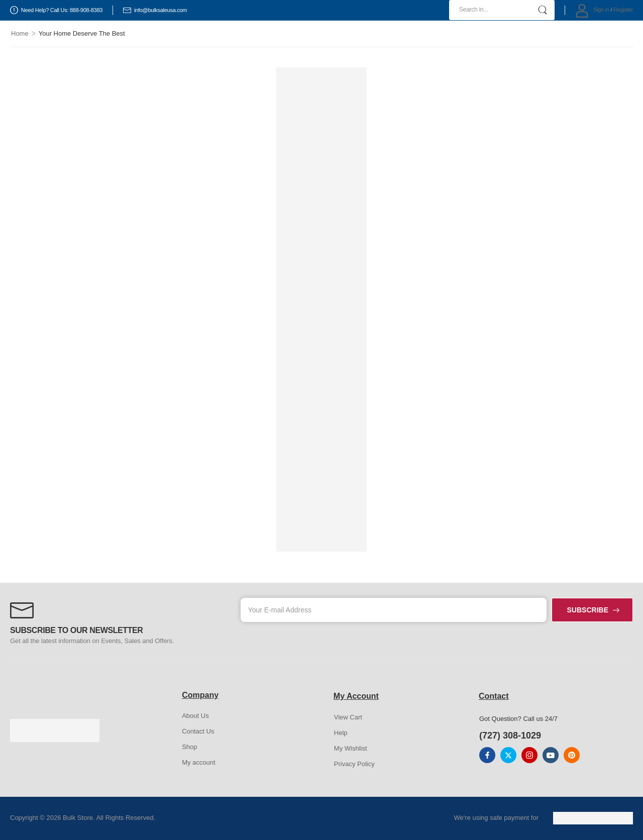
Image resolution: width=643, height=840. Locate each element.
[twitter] (508, 755)
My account (198, 762)
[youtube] (551, 755)
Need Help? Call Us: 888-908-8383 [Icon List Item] (56, 10)
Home (20, 33)
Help (341, 733)
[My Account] (592, 10)
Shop (189, 747)
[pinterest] (572, 755)
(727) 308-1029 (510, 736)
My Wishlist (351, 748)
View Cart (348, 717)
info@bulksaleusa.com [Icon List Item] (155, 10)
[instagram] (529, 755)
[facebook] (487, 755)
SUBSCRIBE (588, 610)
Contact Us (198, 731)
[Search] (502, 10)
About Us (195, 716)
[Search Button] (542, 10)
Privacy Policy (354, 764)
